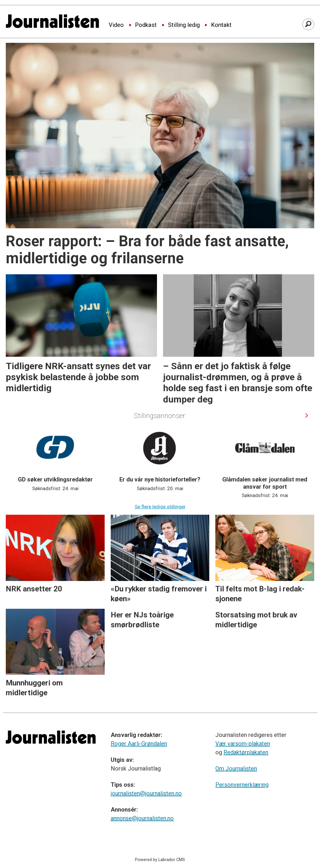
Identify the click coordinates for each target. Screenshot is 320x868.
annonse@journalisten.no (142, 818)
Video (116, 25)
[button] (307, 416)
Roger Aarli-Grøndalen (139, 744)
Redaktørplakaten (246, 752)
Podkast (146, 25)
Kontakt (221, 25)
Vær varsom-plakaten (243, 744)
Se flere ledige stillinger (160, 507)
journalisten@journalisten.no (146, 793)
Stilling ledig (184, 25)
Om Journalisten (236, 768)
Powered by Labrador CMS (160, 860)
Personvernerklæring (242, 785)
